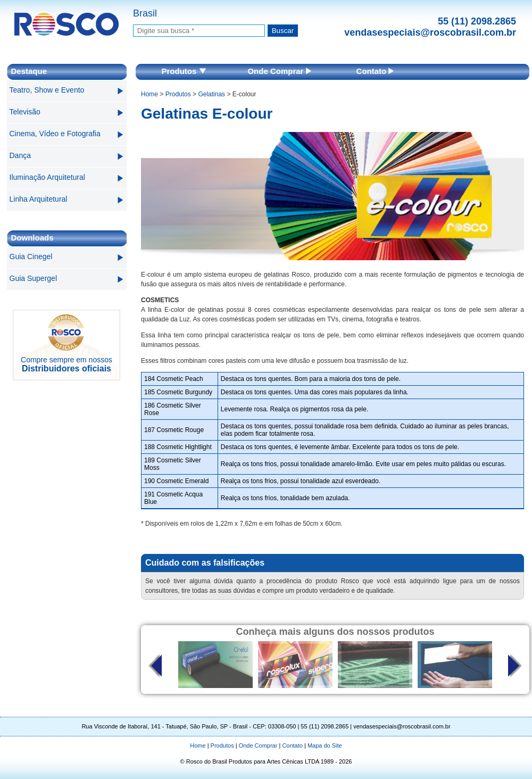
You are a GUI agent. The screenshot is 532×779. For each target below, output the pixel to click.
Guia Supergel (34, 278)
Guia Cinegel (31, 256)
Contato (375, 71)
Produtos (184, 71)
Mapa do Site (325, 745)
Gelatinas (211, 94)
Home (149, 94)
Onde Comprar (279, 71)
